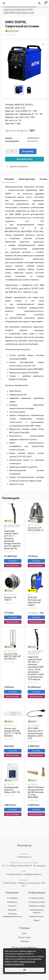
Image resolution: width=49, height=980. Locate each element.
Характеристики (27, 186)
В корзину (28, 158)
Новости (12, 906)
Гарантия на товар (37, 906)
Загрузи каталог (37, 916)
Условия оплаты (37, 898)
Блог (25, 933)
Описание (9, 186)
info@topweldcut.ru (15, 874)
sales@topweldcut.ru (33, 874)
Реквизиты (12, 902)
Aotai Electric (33, 148)
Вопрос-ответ (25, 937)
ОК (24, 970)
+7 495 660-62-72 (24, 857)
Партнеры (25, 941)
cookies (29, 951)
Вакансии (12, 910)
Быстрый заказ (25, 166)
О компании (12, 898)
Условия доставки (37, 902)
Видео (37, 920)
